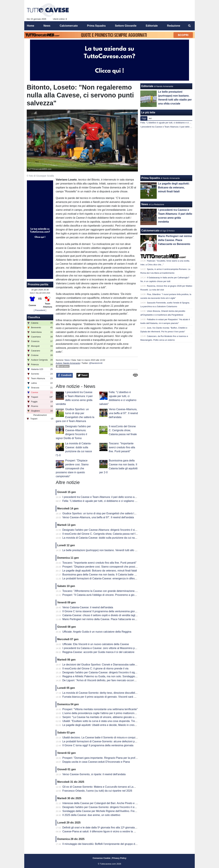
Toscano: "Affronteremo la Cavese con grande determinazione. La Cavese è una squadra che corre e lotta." (125, 591)
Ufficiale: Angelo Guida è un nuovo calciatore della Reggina (97, 632)
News (67, 360)
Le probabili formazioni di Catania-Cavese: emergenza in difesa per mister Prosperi (111, 578)
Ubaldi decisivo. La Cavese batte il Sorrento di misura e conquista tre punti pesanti (110, 737)
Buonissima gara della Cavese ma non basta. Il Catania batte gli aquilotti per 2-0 (109, 575)
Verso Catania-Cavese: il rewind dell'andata (88, 607)
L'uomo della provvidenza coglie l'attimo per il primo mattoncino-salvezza (105, 713)
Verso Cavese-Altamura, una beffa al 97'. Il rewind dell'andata (123, 413)
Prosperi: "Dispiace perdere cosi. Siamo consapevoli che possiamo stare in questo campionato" (72, 468)
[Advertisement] (166, 152)
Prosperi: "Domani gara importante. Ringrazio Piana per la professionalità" (105, 758)
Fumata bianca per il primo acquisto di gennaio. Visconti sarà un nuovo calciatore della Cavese (118, 697)
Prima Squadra (151, 178)
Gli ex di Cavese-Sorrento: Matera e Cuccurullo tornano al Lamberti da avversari (109, 787)
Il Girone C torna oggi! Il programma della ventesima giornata (98, 745)
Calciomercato (150, 231)
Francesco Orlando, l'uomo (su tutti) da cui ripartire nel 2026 (97, 791)
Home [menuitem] (30, 26)
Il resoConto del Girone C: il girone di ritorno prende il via (95, 668)
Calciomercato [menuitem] (69, 26)
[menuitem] (189, 26)
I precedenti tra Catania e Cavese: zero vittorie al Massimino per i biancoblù (106, 648)
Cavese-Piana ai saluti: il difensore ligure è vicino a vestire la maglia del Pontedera (110, 831)
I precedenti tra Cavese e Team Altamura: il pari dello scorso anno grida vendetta (109, 497)
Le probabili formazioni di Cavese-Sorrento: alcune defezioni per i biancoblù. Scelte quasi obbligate (120, 741)
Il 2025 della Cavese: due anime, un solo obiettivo (91, 815)
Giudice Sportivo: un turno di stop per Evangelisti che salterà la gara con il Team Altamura (114, 513)
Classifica (34, 317)
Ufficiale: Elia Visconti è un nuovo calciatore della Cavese (96, 644)
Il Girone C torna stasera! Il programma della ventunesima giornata (101, 611)
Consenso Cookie (101, 858)
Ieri (150, 118)
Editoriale (147, 86)
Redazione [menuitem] (174, 26)
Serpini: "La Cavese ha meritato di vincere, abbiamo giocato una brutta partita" (108, 717)
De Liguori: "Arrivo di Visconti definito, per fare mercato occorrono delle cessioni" (109, 680)
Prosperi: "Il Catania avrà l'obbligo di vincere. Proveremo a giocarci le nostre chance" (112, 595)
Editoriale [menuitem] (152, 26)
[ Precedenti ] (40, 310)
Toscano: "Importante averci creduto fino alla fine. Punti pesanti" (122, 447)
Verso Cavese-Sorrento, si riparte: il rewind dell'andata (94, 774)
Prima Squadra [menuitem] (96, 26)
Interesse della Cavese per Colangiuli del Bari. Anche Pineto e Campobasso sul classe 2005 (116, 803)
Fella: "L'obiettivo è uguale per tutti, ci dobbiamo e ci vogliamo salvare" (103, 501)
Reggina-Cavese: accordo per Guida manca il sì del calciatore (98, 652)
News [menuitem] (47, 26)
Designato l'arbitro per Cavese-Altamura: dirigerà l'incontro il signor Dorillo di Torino (111, 530)
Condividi (65, 375)
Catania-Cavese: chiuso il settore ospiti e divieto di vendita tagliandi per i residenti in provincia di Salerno (123, 615)
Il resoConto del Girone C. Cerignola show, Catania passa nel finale (123, 430)
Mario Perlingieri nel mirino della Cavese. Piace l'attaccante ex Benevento (105, 619)
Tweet (83, 375)
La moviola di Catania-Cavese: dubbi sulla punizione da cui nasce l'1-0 (103, 538)
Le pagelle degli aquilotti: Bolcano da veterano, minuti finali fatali (100, 571)
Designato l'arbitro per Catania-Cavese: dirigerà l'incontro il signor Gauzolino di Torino (112, 672)
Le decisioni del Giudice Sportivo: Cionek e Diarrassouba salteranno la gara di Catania (113, 665)
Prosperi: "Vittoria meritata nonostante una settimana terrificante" (100, 709)
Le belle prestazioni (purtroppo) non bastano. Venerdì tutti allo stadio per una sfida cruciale (115, 550)
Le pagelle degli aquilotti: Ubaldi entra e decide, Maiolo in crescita (100, 725)
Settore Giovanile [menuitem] (126, 26)
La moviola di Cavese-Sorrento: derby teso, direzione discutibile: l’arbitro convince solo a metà (117, 693)
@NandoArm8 (96, 363)
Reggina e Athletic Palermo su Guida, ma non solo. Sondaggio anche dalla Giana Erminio (114, 676)
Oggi (144, 118)
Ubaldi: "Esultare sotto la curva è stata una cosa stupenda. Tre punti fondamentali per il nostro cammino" (123, 721)
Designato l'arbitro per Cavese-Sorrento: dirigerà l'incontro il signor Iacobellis (107, 807)
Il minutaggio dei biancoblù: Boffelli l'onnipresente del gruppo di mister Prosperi (108, 844)
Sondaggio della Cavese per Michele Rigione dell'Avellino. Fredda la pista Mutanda (111, 811)
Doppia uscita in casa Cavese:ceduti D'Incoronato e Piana (96, 762)
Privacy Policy (119, 858)
